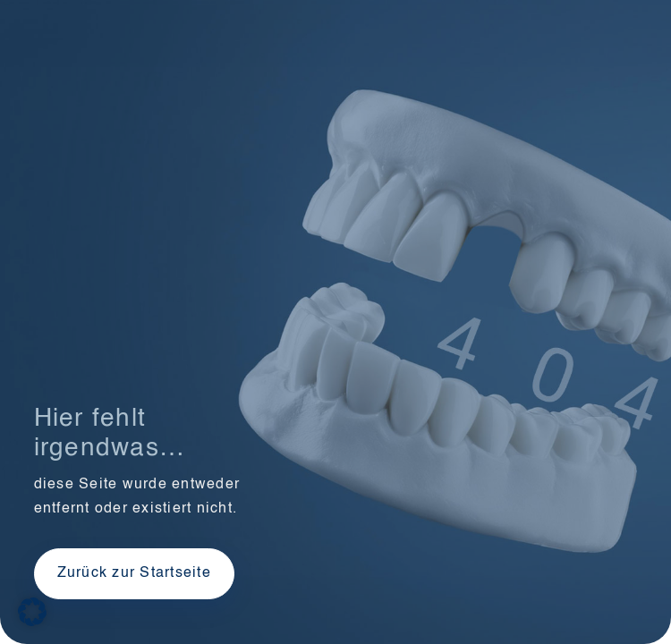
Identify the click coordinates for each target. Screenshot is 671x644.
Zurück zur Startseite (134, 573)
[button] (32, 612)
